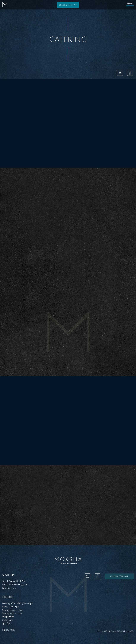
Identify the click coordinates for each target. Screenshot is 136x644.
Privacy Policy (9, 630)
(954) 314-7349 (9, 588)
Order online (68, 5)
